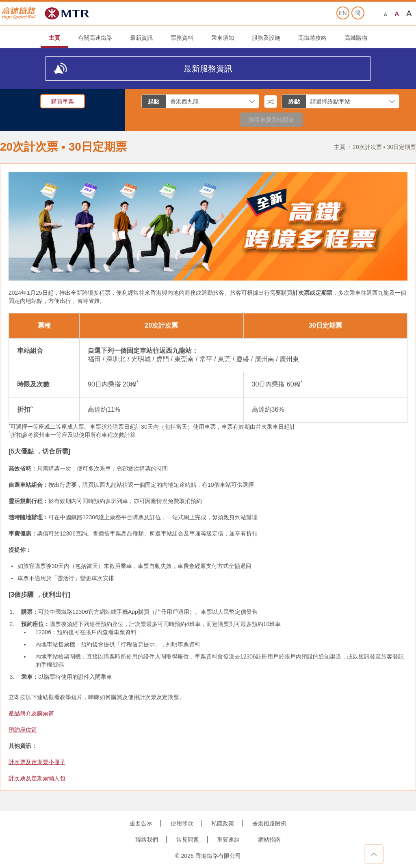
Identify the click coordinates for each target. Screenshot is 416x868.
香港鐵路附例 (269, 823)
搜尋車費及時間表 (271, 120)
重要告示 (141, 823)
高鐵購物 (356, 38)
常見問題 (188, 840)
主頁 (54, 38)
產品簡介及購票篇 (31, 713)
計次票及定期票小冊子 (37, 762)
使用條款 (182, 823)
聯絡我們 (147, 840)
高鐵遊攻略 (312, 38)
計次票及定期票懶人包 (37, 778)
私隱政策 (223, 823)
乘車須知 (223, 38)
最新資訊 (141, 38)
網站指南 (269, 840)
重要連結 (228, 840)
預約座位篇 (23, 730)
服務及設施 (266, 38)
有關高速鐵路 (95, 38)
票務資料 (182, 38)
